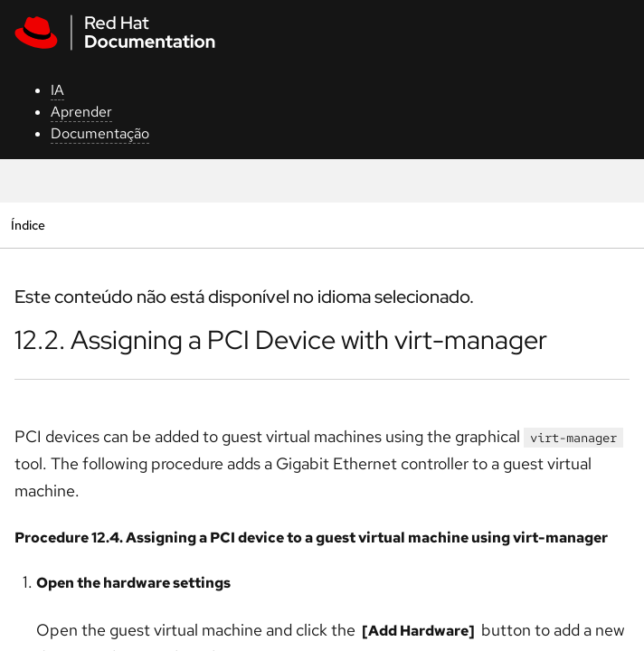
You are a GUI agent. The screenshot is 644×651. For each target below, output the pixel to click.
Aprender (81, 112)
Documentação (100, 133)
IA (57, 90)
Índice (28, 225)
